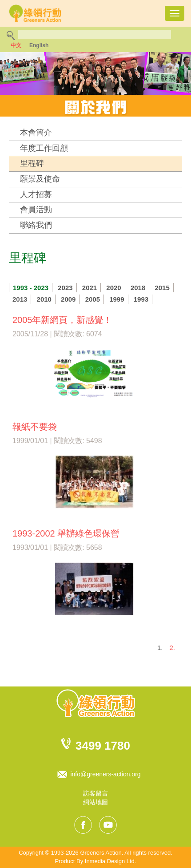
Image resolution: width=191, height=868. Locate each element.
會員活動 (36, 210)
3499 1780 (103, 746)
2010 (44, 299)
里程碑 (32, 163)
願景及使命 (40, 179)
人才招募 (36, 194)
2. (172, 648)
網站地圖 (95, 802)
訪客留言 (95, 793)
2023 (65, 288)
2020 (113, 288)
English (39, 45)
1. (160, 648)
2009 (68, 299)
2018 (138, 288)
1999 (117, 299)
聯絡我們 (36, 225)
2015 (162, 288)
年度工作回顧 (44, 148)
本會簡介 (36, 133)
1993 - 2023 (31, 288)
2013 (20, 299)
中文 (16, 45)
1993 (141, 299)
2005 (93, 299)
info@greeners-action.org (105, 774)
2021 (90, 288)
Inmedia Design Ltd (110, 861)
